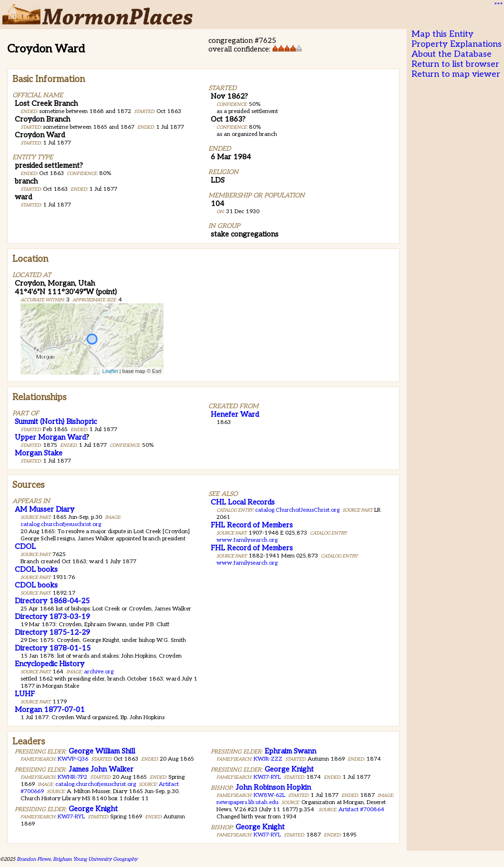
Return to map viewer (456, 74)
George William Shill (102, 751)
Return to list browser (455, 64)
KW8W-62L (269, 795)
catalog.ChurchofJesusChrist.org (297, 510)
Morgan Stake (39, 453)
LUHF (25, 694)
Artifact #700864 (361, 810)
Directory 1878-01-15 (53, 648)
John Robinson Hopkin (273, 787)
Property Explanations (457, 44)
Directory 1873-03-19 (52, 617)
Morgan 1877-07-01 (50, 710)
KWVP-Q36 (73, 759)
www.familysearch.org (247, 540)
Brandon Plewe (34, 859)
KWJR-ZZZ (268, 759)
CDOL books (36, 569)
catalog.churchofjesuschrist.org (61, 524)
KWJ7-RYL (71, 817)
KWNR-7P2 (72, 777)
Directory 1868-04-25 (52, 601)
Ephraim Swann (290, 751)
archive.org (99, 672)
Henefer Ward (235, 414)
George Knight (93, 809)
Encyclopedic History (50, 664)
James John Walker (101, 769)
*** (497, 5)
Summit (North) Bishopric (56, 422)
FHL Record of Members (252, 525)
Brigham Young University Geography (95, 859)
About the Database (452, 54)
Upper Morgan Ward (50, 437)
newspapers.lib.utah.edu (247, 802)
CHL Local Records (243, 502)
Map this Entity (442, 34)
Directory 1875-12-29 (52, 632)
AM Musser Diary (45, 509)
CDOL (25, 547)
